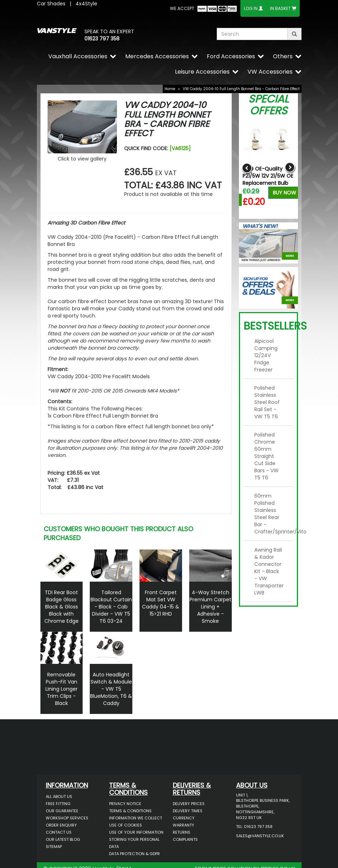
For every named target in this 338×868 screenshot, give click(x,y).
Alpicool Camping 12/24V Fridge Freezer (266, 355)
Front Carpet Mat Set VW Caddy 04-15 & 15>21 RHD (161, 603)
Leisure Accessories (202, 72)
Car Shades (51, 4)
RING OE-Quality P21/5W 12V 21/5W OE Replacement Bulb (268, 176)
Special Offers (268, 105)
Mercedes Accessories (157, 56)
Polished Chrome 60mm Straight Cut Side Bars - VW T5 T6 (266, 456)
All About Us (59, 797)
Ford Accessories (231, 56)
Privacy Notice (125, 804)
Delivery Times (188, 811)
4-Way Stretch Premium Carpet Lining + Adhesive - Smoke (210, 607)
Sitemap (54, 847)
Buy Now (285, 193)
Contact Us (59, 832)
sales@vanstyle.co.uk (260, 836)
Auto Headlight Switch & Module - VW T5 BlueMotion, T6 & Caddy (111, 689)
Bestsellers (275, 326)
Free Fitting (58, 804)
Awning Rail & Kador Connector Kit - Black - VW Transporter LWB (269, 571)
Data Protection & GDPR (134, 854)
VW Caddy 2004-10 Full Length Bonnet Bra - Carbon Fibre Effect (241, 89)
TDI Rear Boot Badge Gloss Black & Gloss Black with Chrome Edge (62, 607)
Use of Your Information (136, 832)
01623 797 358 (102, 39)
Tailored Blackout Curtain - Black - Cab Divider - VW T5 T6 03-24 (111, 607)
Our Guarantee (62, 811)
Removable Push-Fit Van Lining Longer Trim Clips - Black (62, 689)
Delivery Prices (189, 804)
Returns (182, 832)
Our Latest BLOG (63, 839)
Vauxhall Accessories (78, 56)
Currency (184, 818)
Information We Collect (136, 818)
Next (290, 168)
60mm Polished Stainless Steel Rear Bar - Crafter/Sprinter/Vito (271, 514)
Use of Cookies (126, 825)
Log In (251, 8)
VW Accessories (270, 72)
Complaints (185, 839)
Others (283, 56)
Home (170, 89)
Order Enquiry (61, 825)
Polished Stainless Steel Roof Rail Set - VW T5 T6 (267, 402)
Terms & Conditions (130, 811)
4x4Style (86, 4)
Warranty (183, 825)
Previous (247, 168)
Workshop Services (67, 818)
